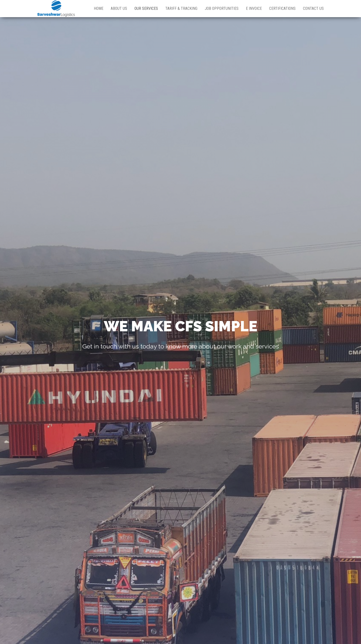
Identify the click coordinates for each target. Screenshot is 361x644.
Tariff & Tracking (181, 8)
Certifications (282, 8)
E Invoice (254, 8)
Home (99, 8)
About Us (119, 8)
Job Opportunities (222, 8)
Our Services (146, 8)
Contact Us (313, 8)
